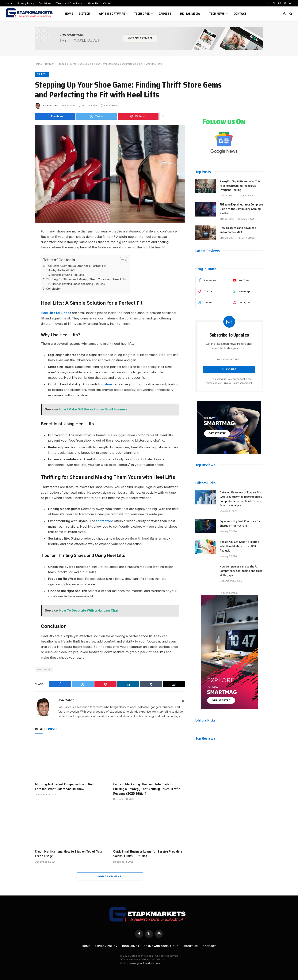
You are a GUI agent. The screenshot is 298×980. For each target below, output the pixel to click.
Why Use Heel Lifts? (63, 270)
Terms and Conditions (69, 3)
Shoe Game (44, 669)
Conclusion (54, 289)
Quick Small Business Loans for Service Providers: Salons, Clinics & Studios (148, 853)
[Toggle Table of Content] (122, 260)
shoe (108, 384)
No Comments (89, 106)
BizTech (84, 14)
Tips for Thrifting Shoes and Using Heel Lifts (78, 284)
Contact (108, 3)
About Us (93, 3)
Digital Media (190, 14)
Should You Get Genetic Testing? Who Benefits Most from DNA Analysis (240, 547)
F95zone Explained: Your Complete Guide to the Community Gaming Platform (241, 209)
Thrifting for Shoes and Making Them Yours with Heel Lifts (86, 279)
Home (9, 3)
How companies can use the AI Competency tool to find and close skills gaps (241, 571)
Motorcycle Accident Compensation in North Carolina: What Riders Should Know (66, 786)
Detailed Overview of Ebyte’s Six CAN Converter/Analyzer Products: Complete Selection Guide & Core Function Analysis (241, 499)
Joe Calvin (52, 106)
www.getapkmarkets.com (145, 963)
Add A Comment (110, 876)
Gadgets (165, 14)
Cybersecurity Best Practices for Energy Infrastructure (240, 524)
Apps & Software (112, 14)
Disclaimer (45, 3)
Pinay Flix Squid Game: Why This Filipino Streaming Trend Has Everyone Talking (240, 186)
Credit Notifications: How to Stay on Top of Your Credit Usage (69, 853)
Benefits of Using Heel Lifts (68, 275)
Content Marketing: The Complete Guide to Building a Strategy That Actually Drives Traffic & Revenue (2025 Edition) (148, 788)
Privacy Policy (26, 3)
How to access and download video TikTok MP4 (238, 230)
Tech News (217, 14)
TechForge (142, 14)
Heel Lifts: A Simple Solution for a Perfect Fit (76, 266)
